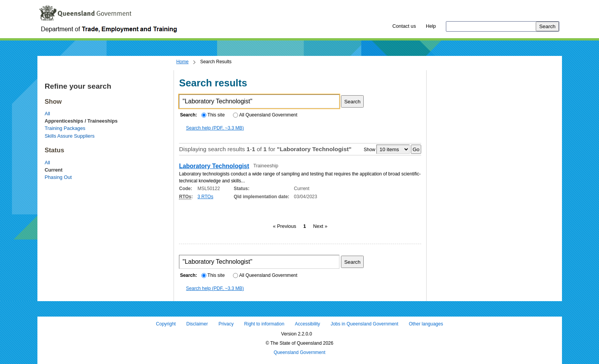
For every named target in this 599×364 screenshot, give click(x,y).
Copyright (166, 324)
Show (370, 150)
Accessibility (307, 324)
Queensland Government (299, 352)
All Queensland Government (265, 115)
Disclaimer (197, 324)
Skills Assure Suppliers (70, 136)
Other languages (426, 324)
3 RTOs (205, 197)
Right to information (264, 324)
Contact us (404, 26)
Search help (215, 128)
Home (182, 62)
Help (431, 26)
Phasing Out (58, 177)
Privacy (226, 324)
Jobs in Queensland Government (364, 324)
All (47, 114)
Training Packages (65, 128)
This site (213, 115)
